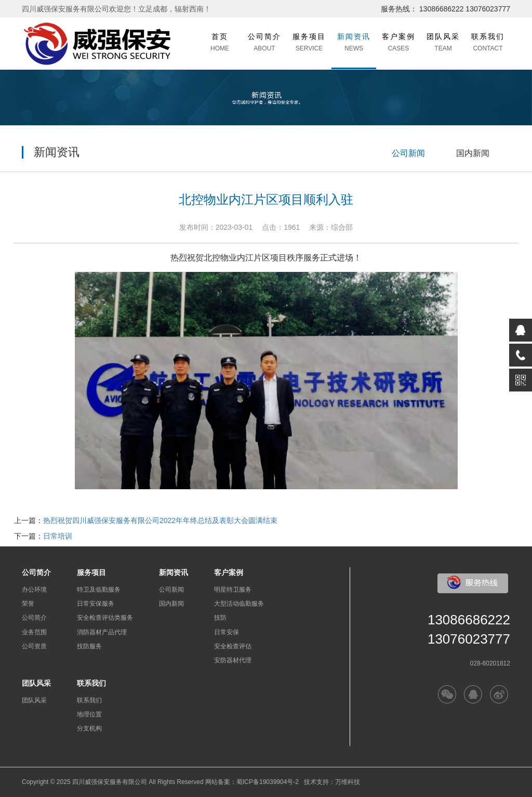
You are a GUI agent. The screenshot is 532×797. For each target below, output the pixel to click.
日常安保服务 (96, 604)
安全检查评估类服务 (105, 618)
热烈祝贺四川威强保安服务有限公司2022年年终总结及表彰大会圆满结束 (160, 520)
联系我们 (89, 700)
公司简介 (34, 618)
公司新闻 (408, 153)
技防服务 (89, 646)
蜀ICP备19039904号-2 (268, 782)
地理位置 (89, 714)
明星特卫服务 (233, 590)
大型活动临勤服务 (239, 604)
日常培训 (58, 536)
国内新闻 (473, 153)
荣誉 (28, 604)
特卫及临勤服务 (99, 590)
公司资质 (34, 646)
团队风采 (34, 700)
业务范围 (34, 632)
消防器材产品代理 (102, 632)
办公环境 (34, 590)
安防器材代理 (233, 660)
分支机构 (89, 728)
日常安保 (227, 632)
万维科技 (348, 782)
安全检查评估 (233, 646)
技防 (220, 618)
